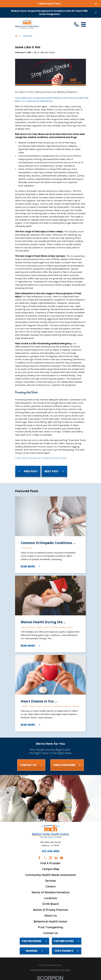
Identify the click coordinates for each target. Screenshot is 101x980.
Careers (50, 887)
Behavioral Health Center (51, 922)
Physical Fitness (60, 458)
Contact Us (51, 933)
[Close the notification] (96, 4)
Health (25, 458)
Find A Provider (50, 863)
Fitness (18, 458)
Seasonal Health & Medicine (40, 458)
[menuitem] (34, 970)
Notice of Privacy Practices (51, 910)
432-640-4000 (50, 851)
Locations (51, 898)
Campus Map (51, 869)
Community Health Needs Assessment (51, 875)
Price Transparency (51, 927)
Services (50, 881)
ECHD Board (50, 904)
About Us (51, 916)
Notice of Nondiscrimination (51, 892)
